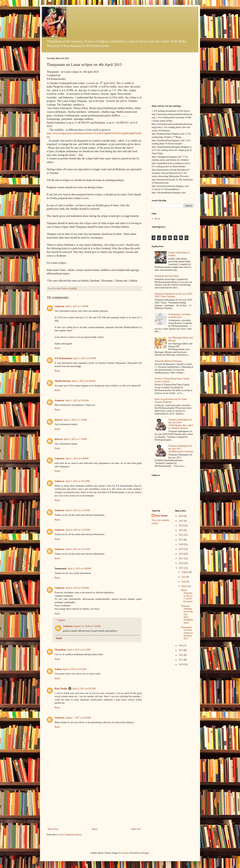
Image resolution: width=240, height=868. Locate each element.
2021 (181, 540)
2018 (181, 554)
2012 (181, 655)
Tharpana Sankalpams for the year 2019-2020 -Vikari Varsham (174, 295)
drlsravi (59, 420)
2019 (181, 549)
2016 (181, 563)
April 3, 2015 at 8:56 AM (77, 400)
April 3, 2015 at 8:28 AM (84, 381)
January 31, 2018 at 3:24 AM (87, 626)
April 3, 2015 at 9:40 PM (77, 459)
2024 (181, 526)
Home (95, 829)
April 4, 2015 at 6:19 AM (74, 669)
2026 (181, 516)
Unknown (59, 400)
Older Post (136, 829)
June (184, 582)
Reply (57, 348)
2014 (181, 646)
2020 (181, 544)
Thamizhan (60, 650)
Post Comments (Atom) (71, 835)
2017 (181, 559)
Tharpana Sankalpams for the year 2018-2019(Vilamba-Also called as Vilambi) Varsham (181, 424)
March (185, 586)
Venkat (58, 669)
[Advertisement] (94, 802)
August (185, 572)
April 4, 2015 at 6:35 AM (84, 689)
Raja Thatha (61, 689)
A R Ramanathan (63, 358)
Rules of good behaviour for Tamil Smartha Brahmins (171, 401)
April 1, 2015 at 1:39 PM (77, 306)
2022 (181, 535)
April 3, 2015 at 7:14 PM (75, 420)
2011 (181, 660)
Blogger (145, 853)
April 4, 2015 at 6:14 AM (79, 650)
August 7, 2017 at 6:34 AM (78, 718)
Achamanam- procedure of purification (180, 316)
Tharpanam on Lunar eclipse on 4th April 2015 (187, 633)
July (184, 577)
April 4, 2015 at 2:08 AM (79, 569)
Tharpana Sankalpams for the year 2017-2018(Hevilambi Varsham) (181, 449)
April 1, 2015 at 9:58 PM (85, 358)
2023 (181, 530)
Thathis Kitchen (63, 381)
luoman (125, 853)
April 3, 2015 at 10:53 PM (77, 481)
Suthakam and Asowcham (167, 276)
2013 (181, 650)
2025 (181, 521)
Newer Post (53, 829)
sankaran (59, 306)
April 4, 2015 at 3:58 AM (77, 588)
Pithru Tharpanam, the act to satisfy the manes (187, 596)
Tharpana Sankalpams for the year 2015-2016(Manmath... (187, 614)
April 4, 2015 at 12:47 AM (78, 530)
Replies (62, 620)
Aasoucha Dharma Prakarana (168, 361)
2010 (181, 664)
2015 (181, 568)
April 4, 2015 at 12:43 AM (78, 510)
